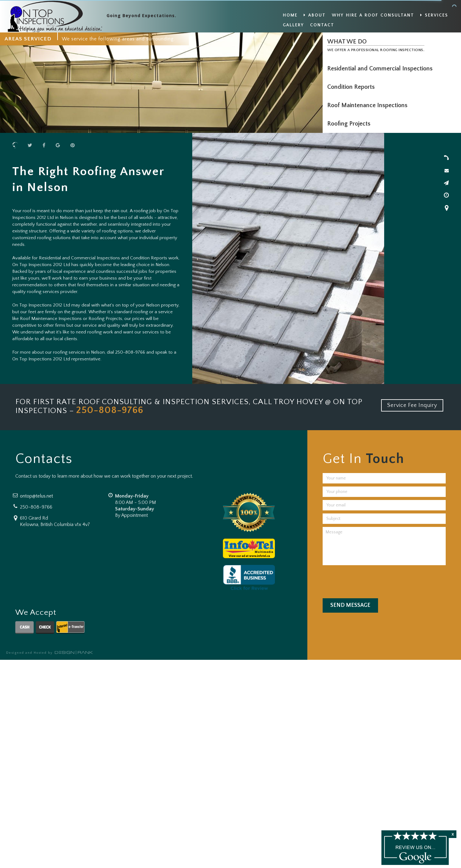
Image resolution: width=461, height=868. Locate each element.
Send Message (350, 605)
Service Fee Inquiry (412, 405)
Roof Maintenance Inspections (369, 105)
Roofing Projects (350, 124)
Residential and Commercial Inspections (381, 69)
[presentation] (369, 580)
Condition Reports (352, 87)
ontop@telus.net (36, 496)
